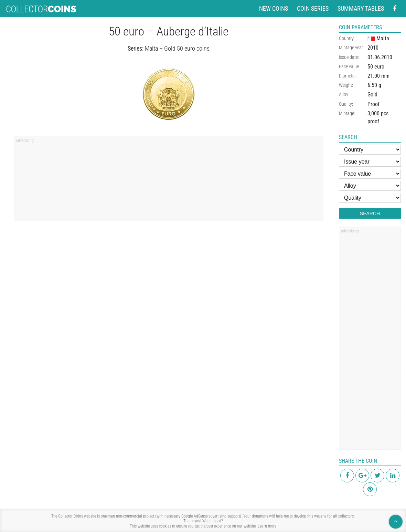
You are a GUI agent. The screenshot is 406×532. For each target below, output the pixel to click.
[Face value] (370, 174)
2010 (373, 48)
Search (370, 213)
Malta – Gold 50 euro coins (177, 48)
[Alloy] (370, 186)
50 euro (376, 67)
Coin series (313, 8)
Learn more (267, 526)
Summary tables (361, 8)
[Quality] (370, 198)
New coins (274, 8)
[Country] (370, 150)
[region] (169, 181)
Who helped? (213, 521)
